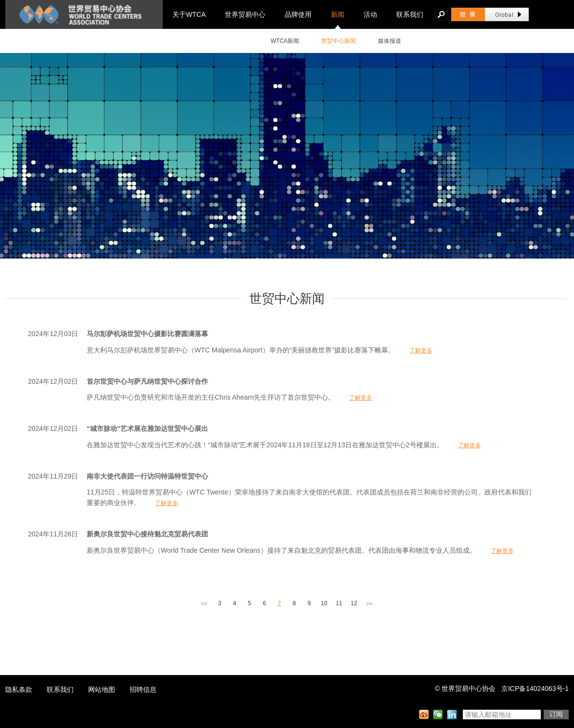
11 (339, 603)
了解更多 (421, 351)
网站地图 (102, 689)
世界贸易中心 (245, 14)
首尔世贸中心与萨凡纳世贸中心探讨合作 (147, 381)
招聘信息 (143, 689)
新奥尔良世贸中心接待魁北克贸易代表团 (147, 534)
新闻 (338, 14)
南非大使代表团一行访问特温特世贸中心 (147, 476)
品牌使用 (298, 14)
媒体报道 (390, 41)
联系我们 (410, 14)
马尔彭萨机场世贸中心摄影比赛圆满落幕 (147, 334)
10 (324, 603)
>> (369, 604)
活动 (370, 14)
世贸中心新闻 (339, 41)
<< (204, 604)
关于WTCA (189, 14)
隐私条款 (19, 689)
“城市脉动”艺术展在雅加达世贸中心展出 (147, 429)
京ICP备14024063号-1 (535, 689)
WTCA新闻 (285, 41)
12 (354, 603)
